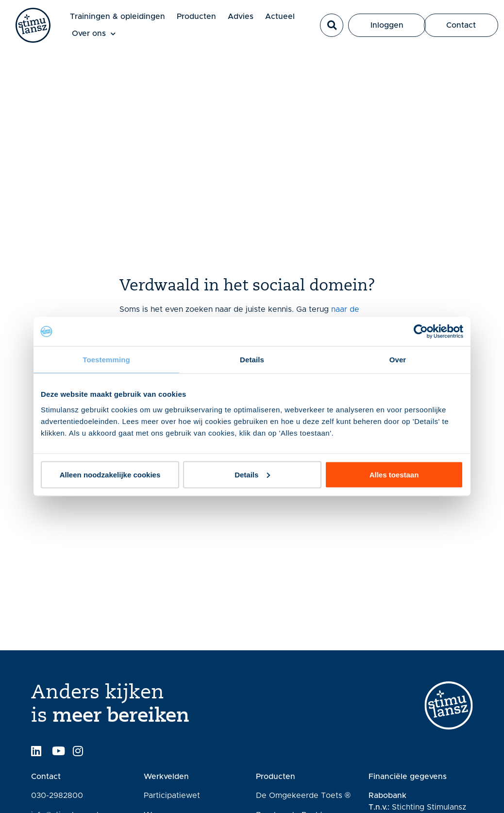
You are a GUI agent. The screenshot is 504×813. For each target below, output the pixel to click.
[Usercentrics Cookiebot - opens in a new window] (421, 332)
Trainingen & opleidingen (118, 17)
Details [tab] (252, 360)
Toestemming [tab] (106, 360)
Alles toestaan (394, 474)
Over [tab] (398, 360)
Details (252, 474)
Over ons (94, 34)
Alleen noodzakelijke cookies (110, 474)
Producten (196, 17)
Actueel (280, 17)
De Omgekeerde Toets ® (303, 796)
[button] (332, 25)
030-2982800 (57, 796)
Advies (241, 17)
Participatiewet (172, 796)
